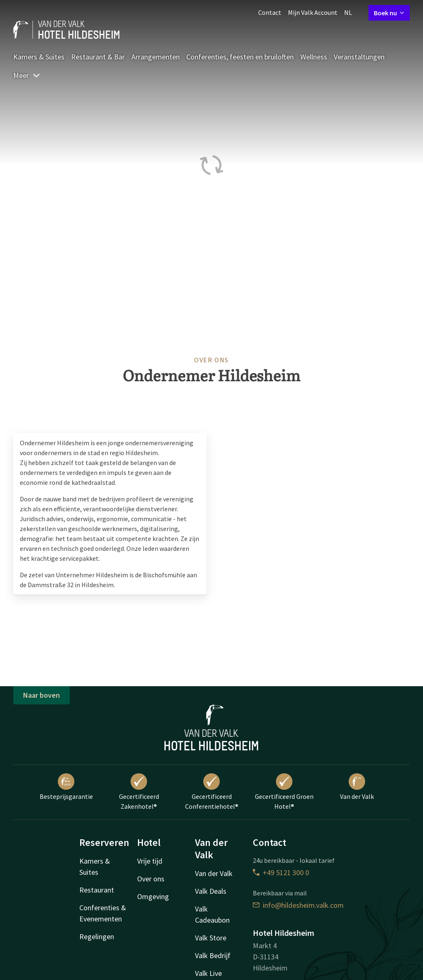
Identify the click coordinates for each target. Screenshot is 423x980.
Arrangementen (156, 57)
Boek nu (389, 13)
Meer (27, 75)
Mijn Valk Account (313, 12)
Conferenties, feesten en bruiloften (240, 57)
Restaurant (97, 890)
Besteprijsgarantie (66, 787)
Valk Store (211, 938)
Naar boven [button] (42, 695)
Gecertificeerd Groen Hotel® (284, 792)
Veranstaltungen (359, 57)
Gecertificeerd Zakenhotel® (139, 792)
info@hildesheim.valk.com (298, 905)
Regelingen (97, 936)
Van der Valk (357, 787)
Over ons (151, 879)
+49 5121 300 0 (281, 873)
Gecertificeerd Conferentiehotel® (212, 792)
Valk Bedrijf (213, 955)
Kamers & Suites (39, 57)
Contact (270, 12)
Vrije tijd (150, 861)
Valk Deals (211, 891)
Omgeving (153, 896)
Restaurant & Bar (98, 57)
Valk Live (208, 973)
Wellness (314, 57)
